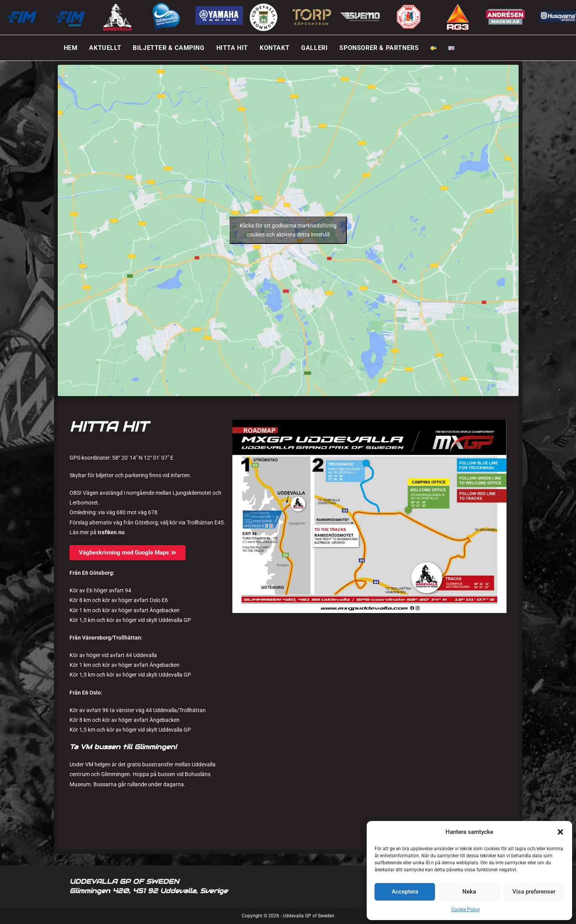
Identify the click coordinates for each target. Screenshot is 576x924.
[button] (560, 832)
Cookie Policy (466, 910)
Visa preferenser (534, 892)
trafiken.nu (111, 532)
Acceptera (405, 892)
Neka (469, 892)
